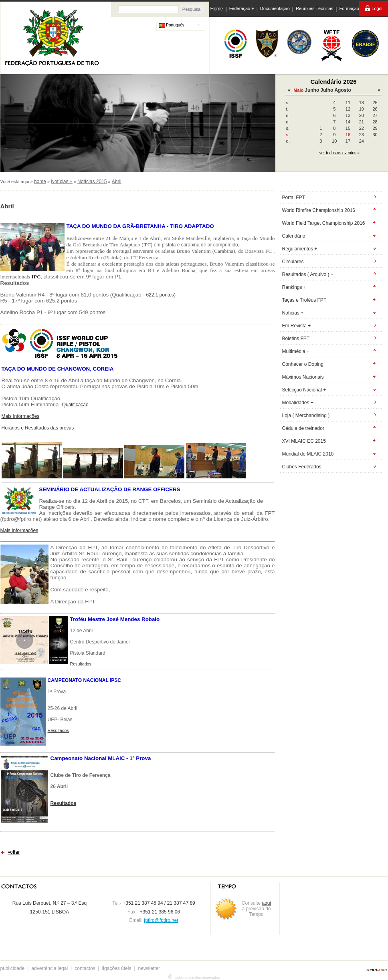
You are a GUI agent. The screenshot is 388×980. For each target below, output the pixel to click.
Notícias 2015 (92, 181)
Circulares (293, 262)
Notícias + (62, 181)
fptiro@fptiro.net (161, 920)
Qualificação (75, 405)
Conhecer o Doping (303, 364)
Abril (117, 181)
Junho (312, 90)
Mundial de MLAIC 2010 (308, 454)
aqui (267, 903)
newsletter (149, 968)
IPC (147, 245)
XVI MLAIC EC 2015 (304, 441)
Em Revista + (297, 326)
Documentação (275, 8)
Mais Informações (21, 416)
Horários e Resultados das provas (38, 428)
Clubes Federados (302, 467)
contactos (85, 968)
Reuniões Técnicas (314, 8)
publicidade (13, 968)
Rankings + (294, 287)
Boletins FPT (296, 339)
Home (217, 9)
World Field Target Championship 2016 (324, 223)
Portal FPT (294, 198)
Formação (349, 8)
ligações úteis (117, 968)
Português (172, 25)
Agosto (343, 90)
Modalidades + (298, 403)
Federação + (242, 8)
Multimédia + (296, 351)
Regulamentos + (300, 249)
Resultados (58, 730)
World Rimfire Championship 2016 (319, 210)
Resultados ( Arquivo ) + (308, 274)
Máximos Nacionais (303, 377)
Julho (327, 90)
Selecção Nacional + (304, 390)
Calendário (294, 236)
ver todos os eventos (338, 153)
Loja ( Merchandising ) (306, 415)
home (40, 181)
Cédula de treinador (303, 428)
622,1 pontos (160, 295)
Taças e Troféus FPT (304, 300)
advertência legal (50, 968)
